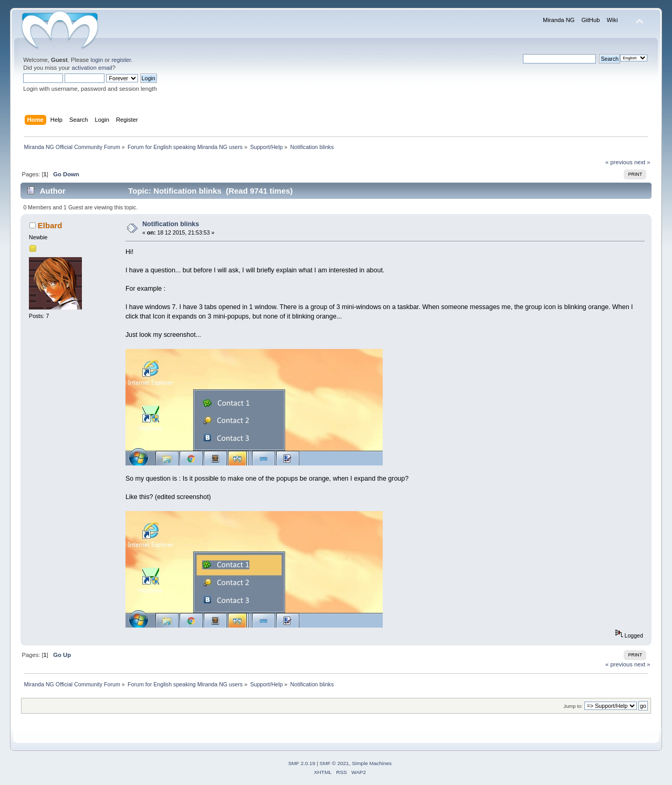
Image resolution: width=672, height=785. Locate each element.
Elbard (50, 225)
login (97, 60)
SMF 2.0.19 (302, 763)
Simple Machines (372, 763)
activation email (92, 68)
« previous (619, 162)
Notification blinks (171, 224)
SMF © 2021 (334, 763)
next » (642, 162)
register (121, 60)
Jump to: (573, 706)
